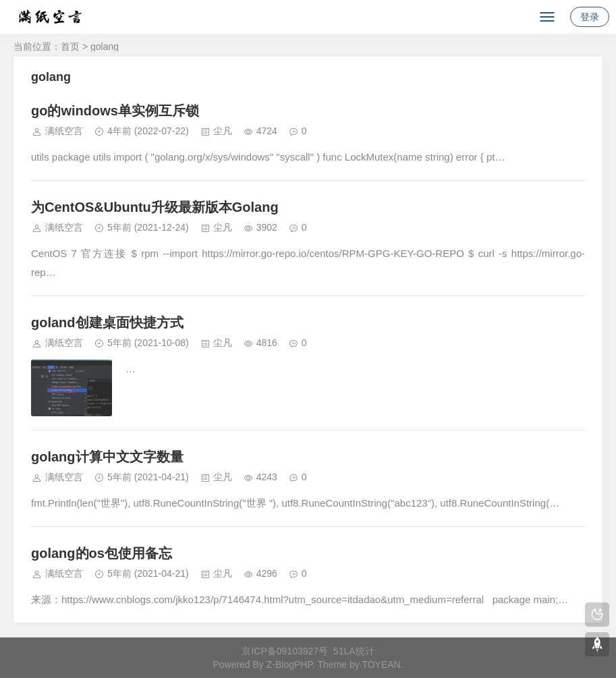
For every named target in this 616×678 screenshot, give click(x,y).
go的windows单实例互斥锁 (115, 111)
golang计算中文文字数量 (107, 457)
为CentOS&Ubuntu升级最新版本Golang (155, 207)
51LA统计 (354, 651)
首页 (70, 47)
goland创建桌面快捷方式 (107, 322)
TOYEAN (381, 665)
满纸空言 (64, 131)
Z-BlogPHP (289, 665)
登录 (590, 17)
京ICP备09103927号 (285, 651)
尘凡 (223, 131)
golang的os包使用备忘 (102, 553)
